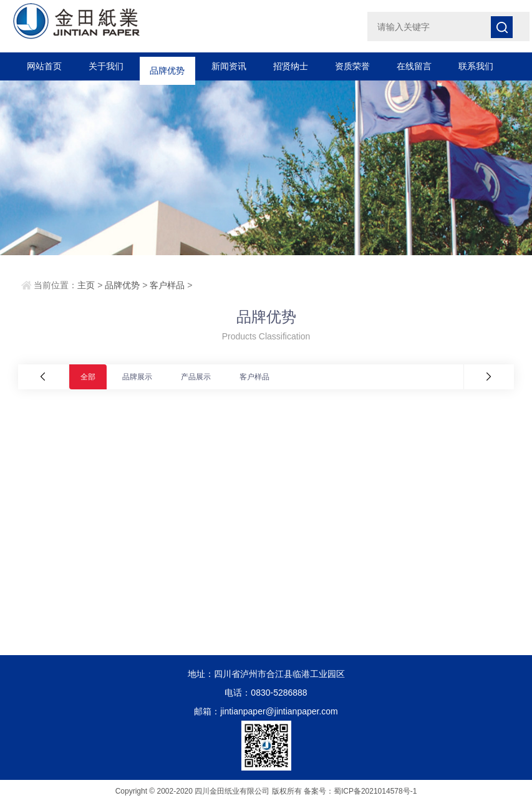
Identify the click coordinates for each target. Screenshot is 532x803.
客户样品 (167, 285)
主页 (86, 285)
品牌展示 (137, 377)
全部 (88, 377)
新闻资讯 (229, 66)
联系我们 (476, 66)
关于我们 (106, 66)
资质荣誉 (352, 66)
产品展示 (196, 377)
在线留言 (414, 66)
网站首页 (44, 66)
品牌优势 (167, 66)
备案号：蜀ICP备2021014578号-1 (360, 791)
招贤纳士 (291, 66)
